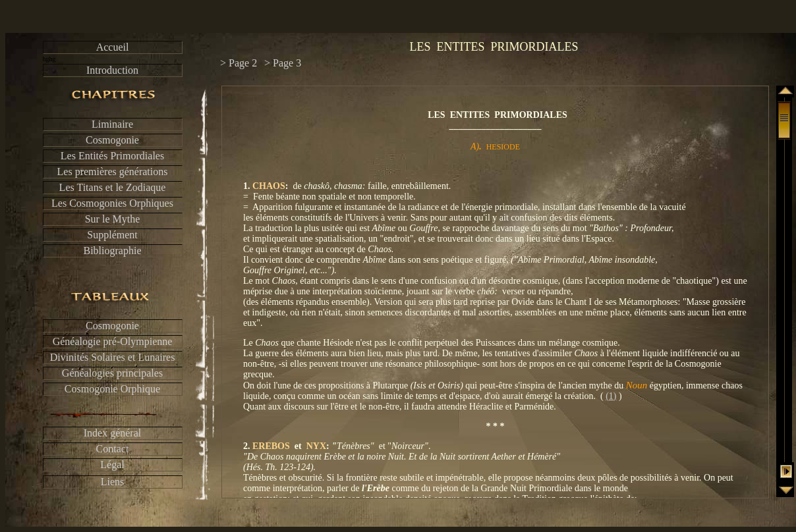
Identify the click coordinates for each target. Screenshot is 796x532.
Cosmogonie (112, 140)
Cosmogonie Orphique (112, 389)
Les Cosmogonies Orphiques (112, 203)
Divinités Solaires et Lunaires (113, 357)
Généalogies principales (112, 373)
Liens (113, 482)
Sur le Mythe (113, 219)
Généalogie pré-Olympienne (113, 341)
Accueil (113, 47)
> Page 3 (283, 63)
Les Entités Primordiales (112, 156)
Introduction (112, 70)
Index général (113, 433)
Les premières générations (113, 172)
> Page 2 (239, 63)
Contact (113, 449)
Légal (112, 465)
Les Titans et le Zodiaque (113, 187)
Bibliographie (113, 251)
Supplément (112, 235)
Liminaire (112, 124)
